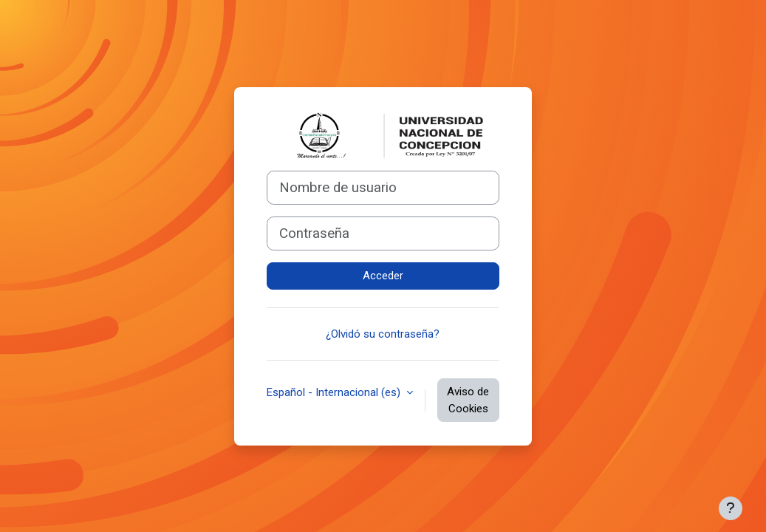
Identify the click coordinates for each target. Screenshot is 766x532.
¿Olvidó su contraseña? (383, 334)
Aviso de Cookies (468, 400)
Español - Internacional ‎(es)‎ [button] (335, 392)
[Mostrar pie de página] (731, 508)
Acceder (383, 276)
